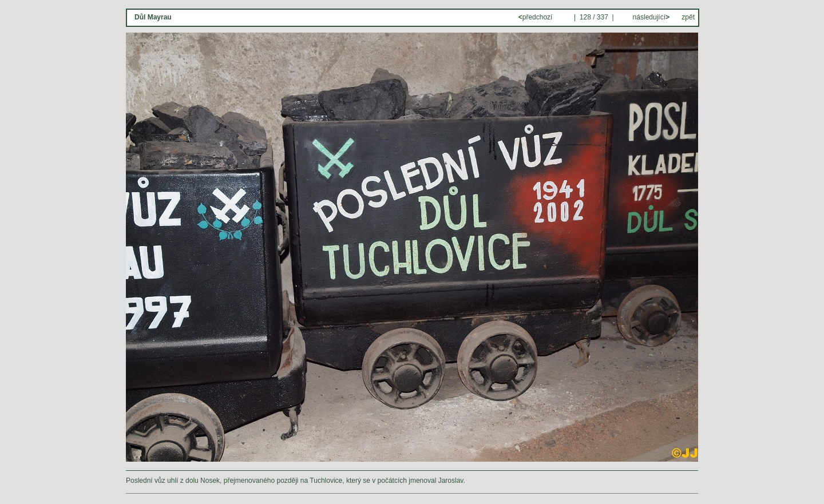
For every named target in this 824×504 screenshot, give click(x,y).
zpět (688, 17)
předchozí (536, 17)
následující (650, 17)
